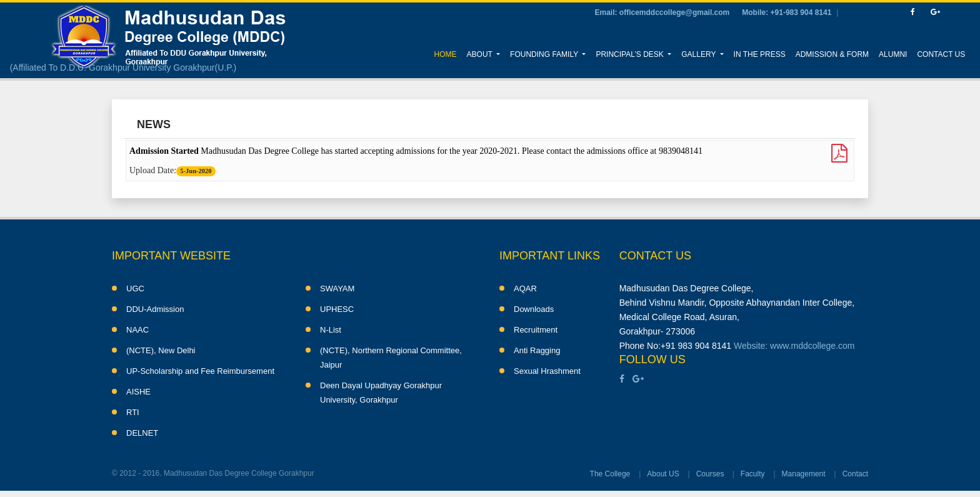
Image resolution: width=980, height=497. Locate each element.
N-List (331, 330)
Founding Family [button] (545, 54)
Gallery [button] (699, 54)
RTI (133, 412)
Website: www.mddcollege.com (794, 346)
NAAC (137, 330)
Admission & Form (832, 54)
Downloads (534, 309)
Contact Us (941, 54)
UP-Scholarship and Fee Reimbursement (200, 371)
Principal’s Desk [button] (631, 54)
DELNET (142, 433)
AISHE (138, 392)
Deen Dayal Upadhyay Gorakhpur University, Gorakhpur (381, 393)
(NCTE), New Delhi (161, 350)
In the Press (760, 54)
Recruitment (536, 330)
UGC (135, 289)
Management (804, 474)
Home (448, 53)
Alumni (893, 54)
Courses (710, 474)
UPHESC (337, 309)
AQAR (525, 289)
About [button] (481, 54)
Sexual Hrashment (547, 371)
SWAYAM (337, 289)
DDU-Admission (155, 309)
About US (663, 474)
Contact (855, 474)
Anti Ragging (537, 350)
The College (610, 474)
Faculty (753, 474)
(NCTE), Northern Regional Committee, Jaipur (391, 358)
